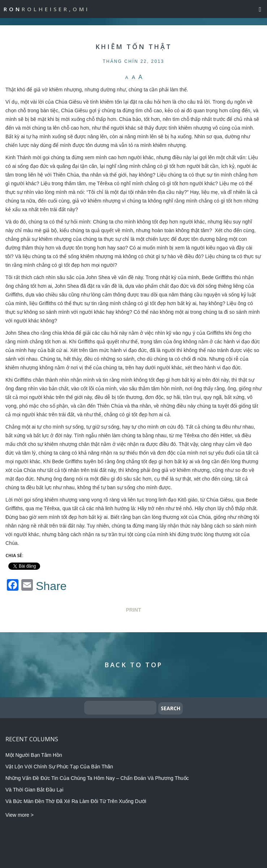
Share (51, 586)
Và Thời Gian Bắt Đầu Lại (34, 790)
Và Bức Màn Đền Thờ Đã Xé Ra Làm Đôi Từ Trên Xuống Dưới (76, 801)
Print (134, 610)
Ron (47, 9)
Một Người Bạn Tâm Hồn (34, 755)
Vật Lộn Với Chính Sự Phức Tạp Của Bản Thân (59, 767)
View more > (20, 815)
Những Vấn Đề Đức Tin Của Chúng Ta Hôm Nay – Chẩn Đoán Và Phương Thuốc (97, 778)
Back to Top (133, 665)
